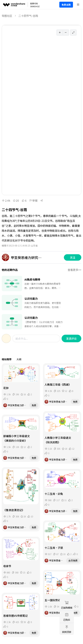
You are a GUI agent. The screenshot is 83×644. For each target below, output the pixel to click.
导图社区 (7, 16)
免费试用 (66, 5)
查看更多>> (74, 270)
